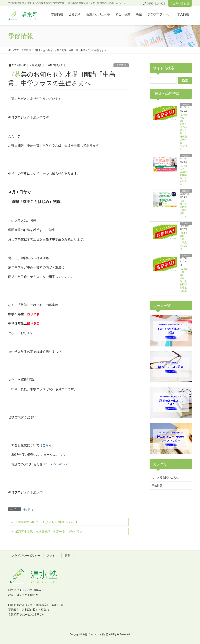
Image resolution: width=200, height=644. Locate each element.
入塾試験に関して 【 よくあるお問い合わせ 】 (47, 522)
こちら (47, 445)
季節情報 (121, 65)
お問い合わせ (180, 3)
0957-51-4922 (56, 464)
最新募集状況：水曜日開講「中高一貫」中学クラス (49, 532)
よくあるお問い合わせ (165, 477)
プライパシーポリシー (26, 556)
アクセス (53, 556)
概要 (67, 556)
